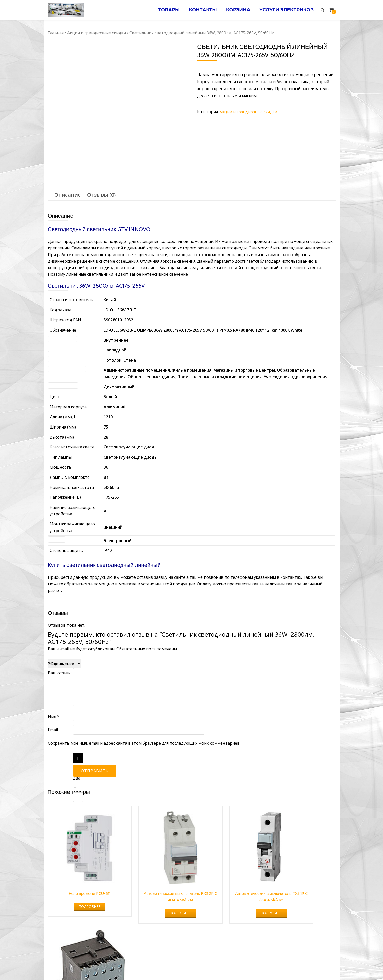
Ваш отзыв (60, 673)
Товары (165, 10)
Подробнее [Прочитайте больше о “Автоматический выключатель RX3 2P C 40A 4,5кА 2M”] (154, 902)
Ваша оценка (61, 664)
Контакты (200, 10)
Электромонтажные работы (228, 966)
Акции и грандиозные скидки (97, 33)
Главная (56, 33)
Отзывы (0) (101, 195)
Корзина (236, 10)
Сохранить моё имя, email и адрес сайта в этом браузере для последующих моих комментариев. (144, 743)
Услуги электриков (286, 10)
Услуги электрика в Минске (154, 966)
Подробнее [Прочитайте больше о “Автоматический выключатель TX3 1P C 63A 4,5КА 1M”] (228, 902)
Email (54, 730)
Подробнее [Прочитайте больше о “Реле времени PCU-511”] (81, 888)
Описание (67, 195)
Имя (54, 716)
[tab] (67, 195)
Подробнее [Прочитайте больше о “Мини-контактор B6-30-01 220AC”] (301, 895)
